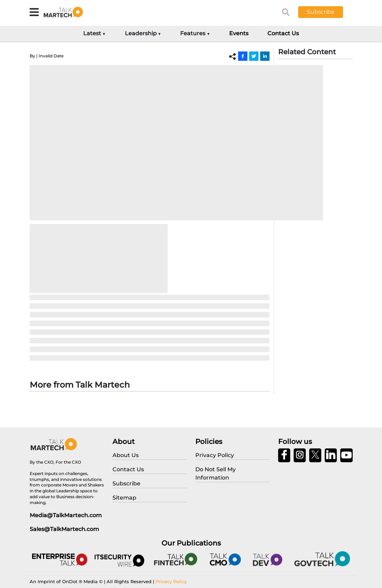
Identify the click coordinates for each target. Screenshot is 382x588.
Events (239, 33)
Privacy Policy (171, 581)
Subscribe (321, 12)
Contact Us (283, 33)
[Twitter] (254, 56)
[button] (326, 12)
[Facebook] (243, 56)
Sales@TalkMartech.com (64, 529)
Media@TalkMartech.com (66, 515)
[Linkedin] (265, 56)
